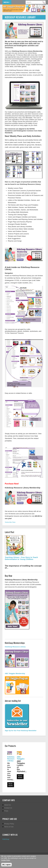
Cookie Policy (6, 860)
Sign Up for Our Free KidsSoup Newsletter (21, 731)
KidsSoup (6, 839)
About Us (7, 805)
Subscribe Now (10, 522)
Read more (11, 785)
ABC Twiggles (21, 758)
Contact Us (8, 808)
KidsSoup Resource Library (11, 759)
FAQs (6, 811)
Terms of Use (9, 827)
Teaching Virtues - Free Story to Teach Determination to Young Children (21, 558)
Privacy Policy (9, 824)
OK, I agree (6, 865)
